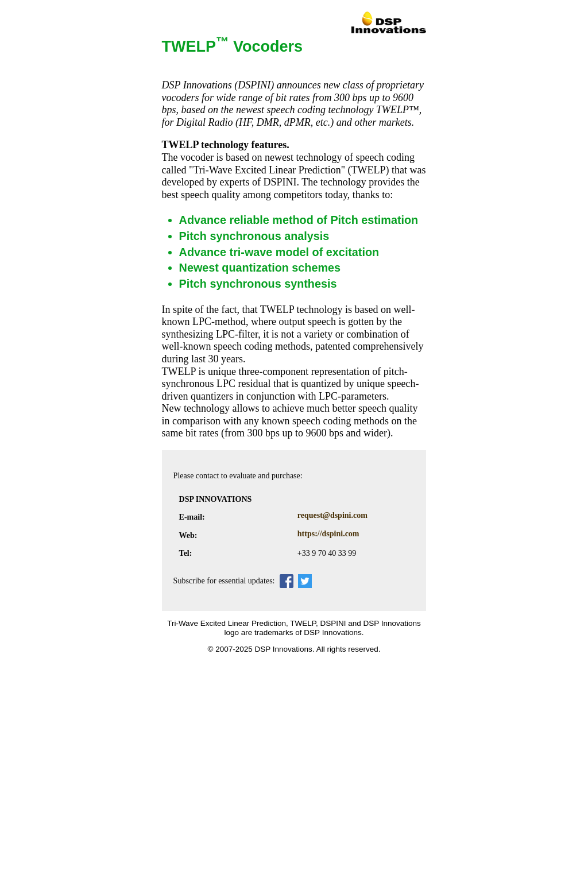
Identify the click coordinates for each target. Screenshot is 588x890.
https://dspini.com (328, 534)
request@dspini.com (332, 515)
